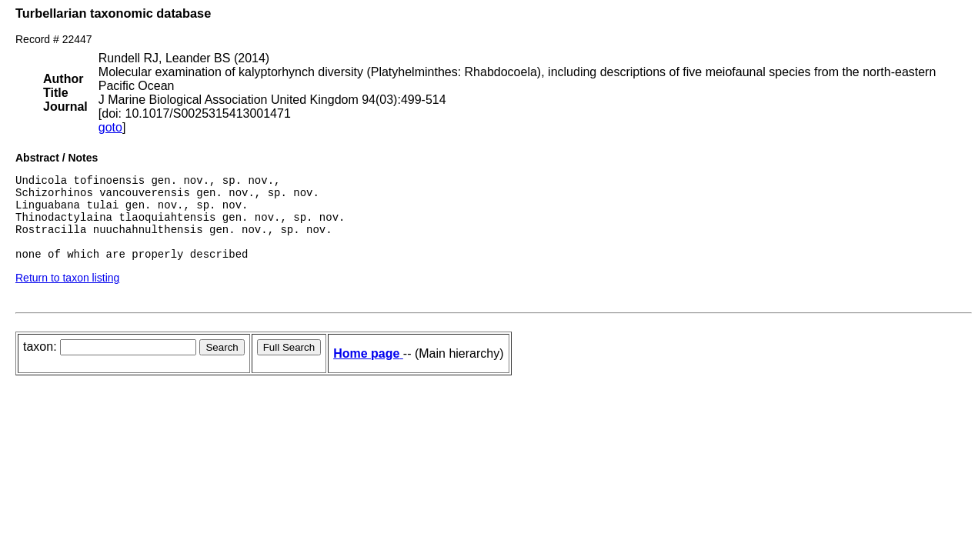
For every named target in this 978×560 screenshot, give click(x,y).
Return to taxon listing (67, 294)
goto (110, 127)
